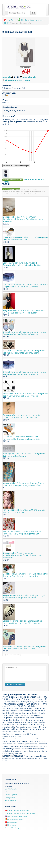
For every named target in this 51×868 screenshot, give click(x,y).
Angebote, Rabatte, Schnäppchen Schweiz (20, 813)
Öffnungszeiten (10, 798)
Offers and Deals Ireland (14, 819)
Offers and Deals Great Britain (16, 816)
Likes (7, 792)
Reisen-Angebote (11, 801)
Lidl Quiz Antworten (11, 789)
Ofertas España (11, 822)
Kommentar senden (15, 684)
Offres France (10, 825)
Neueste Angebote (11, 795)
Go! (33, 13)
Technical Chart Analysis (13, 828)
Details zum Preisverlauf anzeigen (16, 166)
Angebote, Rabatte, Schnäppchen (17, 811)
